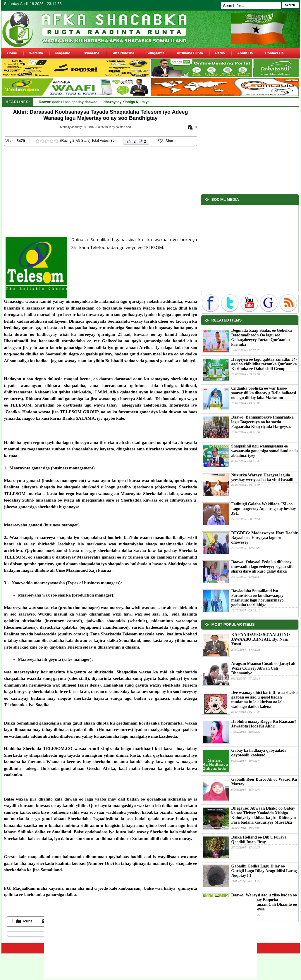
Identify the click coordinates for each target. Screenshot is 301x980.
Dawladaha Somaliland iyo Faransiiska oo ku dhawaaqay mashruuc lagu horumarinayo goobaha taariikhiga (258, 598)
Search (290, 5)
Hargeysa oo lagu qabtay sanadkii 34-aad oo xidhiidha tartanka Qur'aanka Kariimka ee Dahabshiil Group (264, 364)
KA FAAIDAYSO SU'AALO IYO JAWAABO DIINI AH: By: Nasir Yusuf (261, 639)
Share (170, 141)
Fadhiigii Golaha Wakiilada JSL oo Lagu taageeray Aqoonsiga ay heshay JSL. (264, 509)
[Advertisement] (94, 192)
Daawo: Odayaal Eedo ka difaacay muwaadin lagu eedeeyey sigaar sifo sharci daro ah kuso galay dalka (263, 567)
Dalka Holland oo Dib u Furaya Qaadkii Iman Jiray (259, 840)
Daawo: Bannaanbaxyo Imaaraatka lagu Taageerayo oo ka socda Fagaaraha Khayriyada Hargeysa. (263, 422)
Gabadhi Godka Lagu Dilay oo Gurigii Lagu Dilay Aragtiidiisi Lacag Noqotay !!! (264, 871)
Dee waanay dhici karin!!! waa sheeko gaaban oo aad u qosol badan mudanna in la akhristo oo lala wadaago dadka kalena (265, 700)
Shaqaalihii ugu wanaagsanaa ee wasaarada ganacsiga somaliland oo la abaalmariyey (265, 451)
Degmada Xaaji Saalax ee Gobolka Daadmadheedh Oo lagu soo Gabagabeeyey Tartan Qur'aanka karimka (262, 337)
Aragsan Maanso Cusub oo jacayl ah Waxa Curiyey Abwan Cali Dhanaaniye (263, 668)
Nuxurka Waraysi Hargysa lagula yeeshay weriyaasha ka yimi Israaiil (262, 477)
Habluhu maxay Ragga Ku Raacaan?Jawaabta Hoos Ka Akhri (264, 724)
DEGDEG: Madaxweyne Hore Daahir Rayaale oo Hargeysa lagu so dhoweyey (265, 538)
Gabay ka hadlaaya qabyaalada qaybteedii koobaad (259, 753)
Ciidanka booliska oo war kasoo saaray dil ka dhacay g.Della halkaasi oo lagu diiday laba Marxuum (264, 393)
